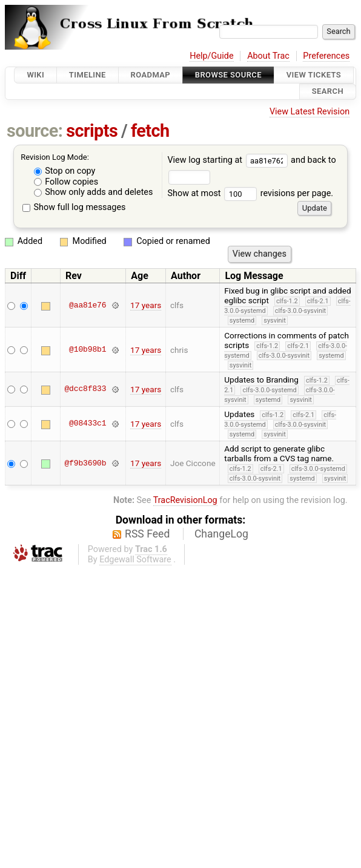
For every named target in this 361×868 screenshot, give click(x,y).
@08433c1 (88, 424)
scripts (92, 131)
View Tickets (314, 75)
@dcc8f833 (85, 389)
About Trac (268, 56)
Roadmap (151, 75)
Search (328, 92)
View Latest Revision (310, 112)
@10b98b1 (88, 350)
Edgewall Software (135, 560)
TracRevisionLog (185, 500)
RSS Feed (147, 534)
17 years (146, 305)
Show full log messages (74, 207)
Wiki (35, 75)
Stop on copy (65, 171)
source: (35, 131)
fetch (150, 131)
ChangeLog (221, 534)
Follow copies (66, 182)
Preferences (326, 56)
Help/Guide (211, 56)
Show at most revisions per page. (250, 193)
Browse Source (228, 75)
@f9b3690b (85, 463)
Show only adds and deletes (94, 192)
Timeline (88, 75)
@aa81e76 (88, 305)
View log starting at (229, 160)
